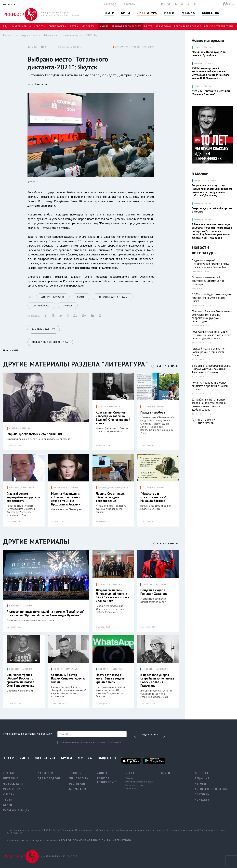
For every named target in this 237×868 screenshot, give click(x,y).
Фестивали (77, 784)
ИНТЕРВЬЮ (15, 488)
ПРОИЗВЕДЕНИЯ (106, 488)
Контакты (202, 800)
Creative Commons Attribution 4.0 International (96, 840)
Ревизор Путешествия (219, 26)
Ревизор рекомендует (126, 26)
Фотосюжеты (13, 784)
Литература (147, 13)
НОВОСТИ (136, 47)
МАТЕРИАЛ (149, 47)
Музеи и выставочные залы (139, 782)
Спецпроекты (58, 26)
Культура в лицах (16, 810)
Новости (40, 26)
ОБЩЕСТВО (200, 181)
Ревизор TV (12, 789)
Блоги (8, 805)
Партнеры (202, 794)
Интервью (11, 778)
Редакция (202, 778)
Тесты (8, 800)
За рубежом (163, 26)
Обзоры (9, 794)
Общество (211, 13)
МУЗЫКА (198, 63)
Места (148, 26)
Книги (166, 773)
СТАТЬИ (13, 428)
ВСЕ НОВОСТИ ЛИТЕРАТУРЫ (206, 421)
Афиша (104, 26)
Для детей (46, 773)
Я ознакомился (71, 742)
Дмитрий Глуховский (41, 206)
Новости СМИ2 (11, 350)
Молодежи (89, 26)
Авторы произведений (212, 789)
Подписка (130, 4)
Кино (125, 13)
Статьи (208, 47)
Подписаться (150, 735)
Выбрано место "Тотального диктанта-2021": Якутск (72, 35)
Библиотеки (131, 789)
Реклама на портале (188, 26)
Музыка (188, 13)
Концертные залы (134, 785)
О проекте (110, 4)
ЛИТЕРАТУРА (122, 47)
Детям (74, 26)
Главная (7, 35)
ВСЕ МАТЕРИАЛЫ (168, 366)
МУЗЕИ (198, 204)
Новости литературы (204, 250)
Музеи (169, 13)
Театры (129, 778)
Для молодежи (49, 778)
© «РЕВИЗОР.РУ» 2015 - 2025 (59, 856)
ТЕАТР (198, 47)
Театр (109, 13)
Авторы (200, 784)
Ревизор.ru (41, 84)
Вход (231, 4)
